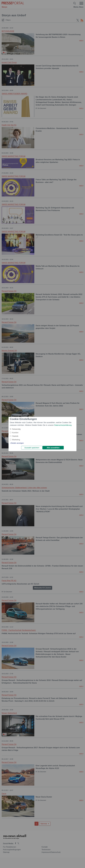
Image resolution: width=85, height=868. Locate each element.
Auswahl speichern (32, 448)
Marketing (16, 440)
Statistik (15, 436)
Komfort (15, 433)
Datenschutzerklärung (63, 425)
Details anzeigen (17, 443)
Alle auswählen (53, 448)
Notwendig (16, 429)
